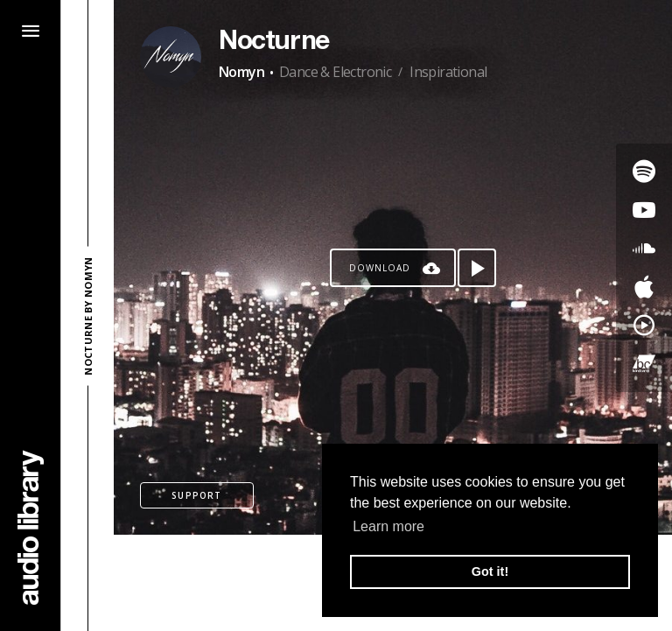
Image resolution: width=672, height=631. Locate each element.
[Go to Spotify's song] (644, 172)
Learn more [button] (388, 526)
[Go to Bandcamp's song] (644, 364)
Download (380, 268)
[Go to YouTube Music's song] (644, 326)
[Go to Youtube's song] (644, 210)
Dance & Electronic (335, 72)
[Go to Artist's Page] (171, 57)
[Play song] (477, 268)
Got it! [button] (490, 571)
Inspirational (448, 72)
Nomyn (241, 72)
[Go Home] (31, 527)
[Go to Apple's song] (644, 287)
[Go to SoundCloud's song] (644, 249)
